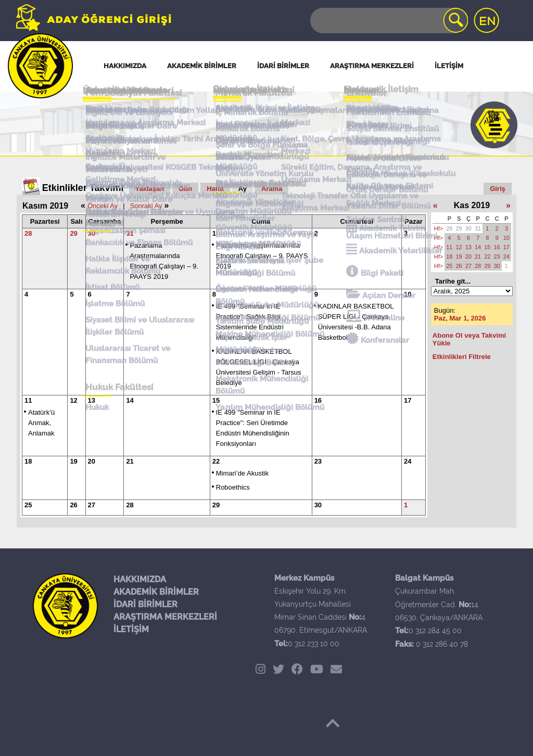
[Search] (388, 21)
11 (28, 400)
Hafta (215, 189)
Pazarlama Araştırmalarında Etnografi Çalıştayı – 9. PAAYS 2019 (262, 256)
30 (92, 233)
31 (130, 233)
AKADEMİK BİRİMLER (156, 592)
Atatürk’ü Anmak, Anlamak (41, 423)
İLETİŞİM (131, 629)
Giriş (498, 189)
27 (92, 505)
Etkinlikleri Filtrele (462, 357)
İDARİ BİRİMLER (145, 604)
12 (73, 400)
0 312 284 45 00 (435, 631)
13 (92, 400)
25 (28, 505)
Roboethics (233, 487)
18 (28, 461)
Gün (185, 189)
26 (73, 505)
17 (408, 400)
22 (216, 461)
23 (318, 461)
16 (318, 400)
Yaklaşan (150, 189)
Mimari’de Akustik (242, 473)
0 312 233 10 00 (314, 644)
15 (216, 400)
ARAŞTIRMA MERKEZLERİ (165, 617)
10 (408, 294)
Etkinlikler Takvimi (83, 188)
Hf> (439, 228)
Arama (272, 189)
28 (28, 233)
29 (73, 233)
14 (130, 400)
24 (408, 461)
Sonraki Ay (146, 206)
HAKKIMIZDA (140, 579)
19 (73, 461)
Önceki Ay (103, 206)
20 (92, 461)
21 (130, 461)
